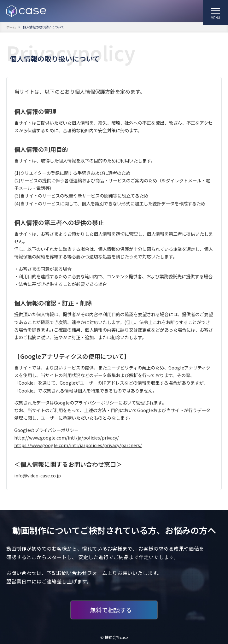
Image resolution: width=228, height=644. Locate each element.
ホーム (11, 27)
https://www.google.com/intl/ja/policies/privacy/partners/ (78, 445)
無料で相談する (111, 610)
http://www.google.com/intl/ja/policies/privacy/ (67, 437)
